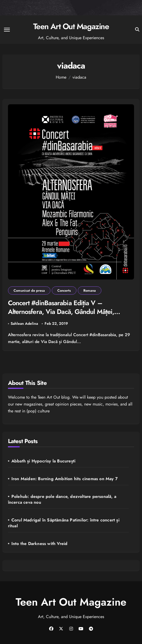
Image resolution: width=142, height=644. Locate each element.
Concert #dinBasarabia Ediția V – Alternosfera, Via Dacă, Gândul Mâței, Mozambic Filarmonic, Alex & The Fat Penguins (61, 316)
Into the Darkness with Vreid (40, 544)
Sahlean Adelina (24, 324)
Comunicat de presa (29, 291)
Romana (90, 291)
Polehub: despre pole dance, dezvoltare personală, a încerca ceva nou (62, 499)
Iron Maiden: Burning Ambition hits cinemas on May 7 (64, 479)
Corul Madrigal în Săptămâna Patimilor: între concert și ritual (64, 523)
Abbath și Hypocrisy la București (43, 461)
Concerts (64, 291)
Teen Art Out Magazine (71, 26)
